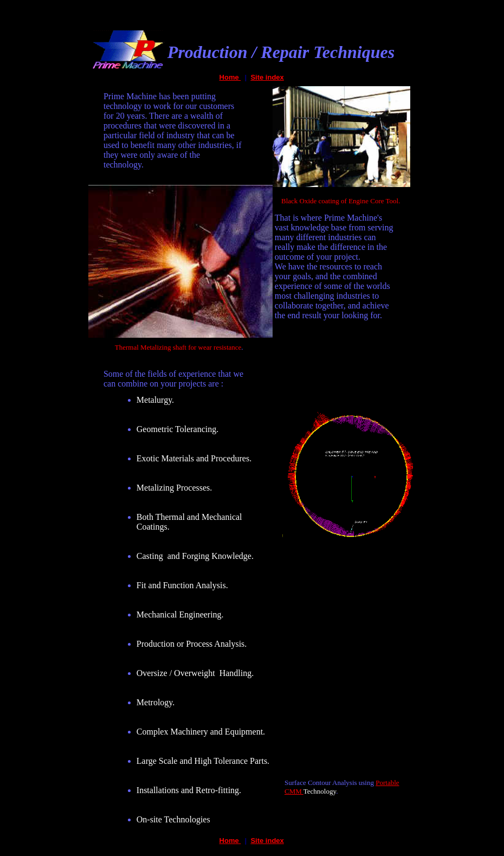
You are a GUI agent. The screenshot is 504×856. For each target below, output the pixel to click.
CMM (294, 791)
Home (230, 77)
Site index (267, 77)
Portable (387, 783)
